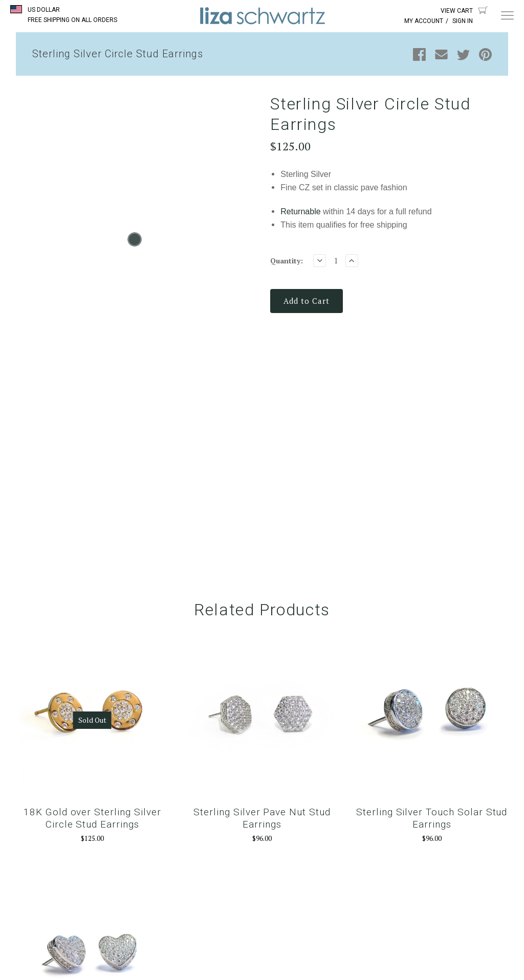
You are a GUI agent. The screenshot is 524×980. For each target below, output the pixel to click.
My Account (424, 21)
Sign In (463, 21)
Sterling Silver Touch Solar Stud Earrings (432, 818)
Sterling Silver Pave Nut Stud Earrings (262, 818)
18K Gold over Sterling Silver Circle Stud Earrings (92, 818)
